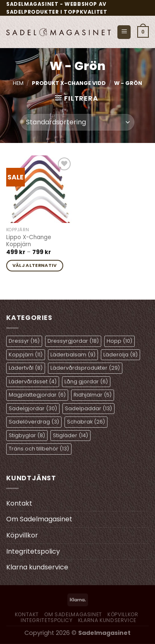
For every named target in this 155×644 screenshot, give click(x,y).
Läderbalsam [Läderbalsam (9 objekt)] (73, 355)
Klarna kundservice (37, 567)
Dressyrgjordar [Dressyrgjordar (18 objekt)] (73, 341)
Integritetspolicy (33, 551)
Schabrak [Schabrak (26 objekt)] (86, 422)
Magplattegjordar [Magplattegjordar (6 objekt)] (37, 395)
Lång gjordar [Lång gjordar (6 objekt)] (86, 381)
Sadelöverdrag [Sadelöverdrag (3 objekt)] (34, 422)
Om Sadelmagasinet (39, 519)
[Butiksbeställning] (77, 122)
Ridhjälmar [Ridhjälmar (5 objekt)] (93, 395)
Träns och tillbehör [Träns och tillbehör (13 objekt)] (39, 449)
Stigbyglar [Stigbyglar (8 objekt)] (27, 435)
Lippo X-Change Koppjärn (29, 241)
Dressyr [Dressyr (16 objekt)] (24, 341)
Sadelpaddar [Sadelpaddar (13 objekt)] (88, 408)
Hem (18, 83)
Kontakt (19, 503)
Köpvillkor (22, 535)
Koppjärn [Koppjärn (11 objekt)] (26, 355)
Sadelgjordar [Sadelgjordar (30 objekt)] (33, 408)
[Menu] (124, 32)
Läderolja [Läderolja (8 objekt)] (120, 355)
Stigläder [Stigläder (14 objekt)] (70, 435)
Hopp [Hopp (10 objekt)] (119, 341)
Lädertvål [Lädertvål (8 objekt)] (26, 368)
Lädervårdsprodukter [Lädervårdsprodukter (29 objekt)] (85, 368)
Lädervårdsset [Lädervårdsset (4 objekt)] (33, 381)
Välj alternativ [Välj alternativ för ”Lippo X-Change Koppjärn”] (35, 265)
